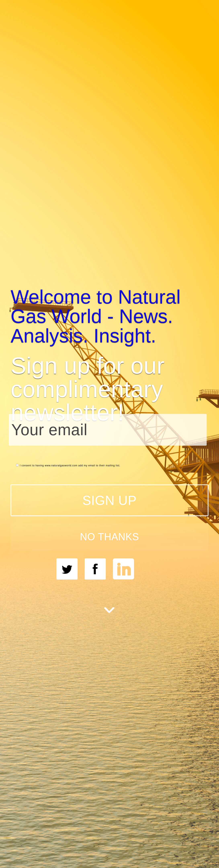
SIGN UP (109, 500)
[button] (110, 316)
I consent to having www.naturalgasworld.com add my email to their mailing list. (68, 465)
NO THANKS (109, 537)
